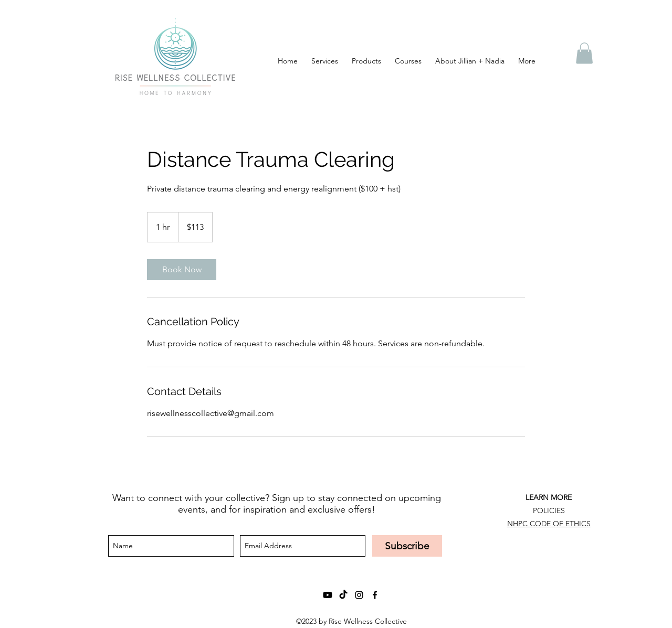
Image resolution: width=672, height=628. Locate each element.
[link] (182, 270)
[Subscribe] (407, 546)
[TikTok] (343, 595)
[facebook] (375, 595)
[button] (584, 53)
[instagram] (359, 595)
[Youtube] (328, 595)
